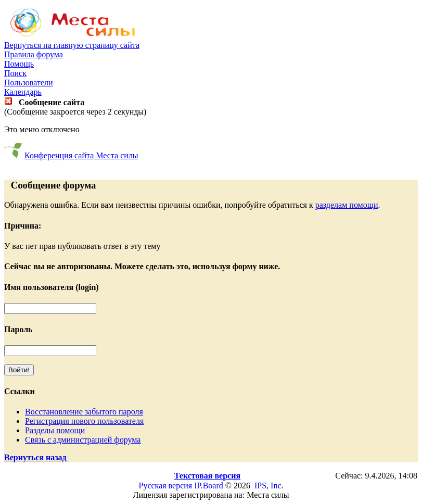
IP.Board (209, 486)
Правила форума (34, 54)
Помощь (19, 64)
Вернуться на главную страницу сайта (72, 45)
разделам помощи (347, 205)
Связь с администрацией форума (83, 440)
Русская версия (166, 486)
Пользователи (29, 83)
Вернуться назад (35, 457)
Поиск (15, 73)
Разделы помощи (55, 430)
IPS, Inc (268, 486)
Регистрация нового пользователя (84, 421)
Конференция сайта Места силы (81, 155)
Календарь (23, 92)
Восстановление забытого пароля (84, 412)
